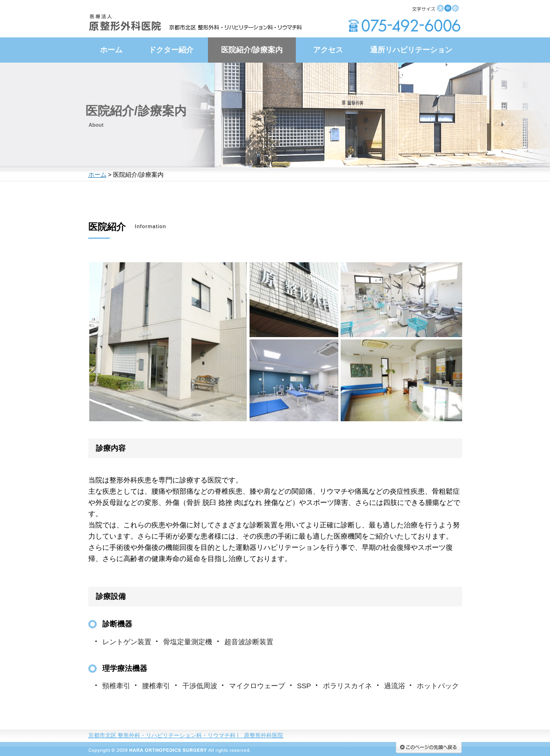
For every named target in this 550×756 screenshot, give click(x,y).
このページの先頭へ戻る (429, 748)
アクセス (328, 50)
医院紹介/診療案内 (252, 50)
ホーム (111, 50)
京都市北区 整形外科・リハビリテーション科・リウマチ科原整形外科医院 (186, 735)
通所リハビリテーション (411, 50)
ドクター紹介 (171, 50)
